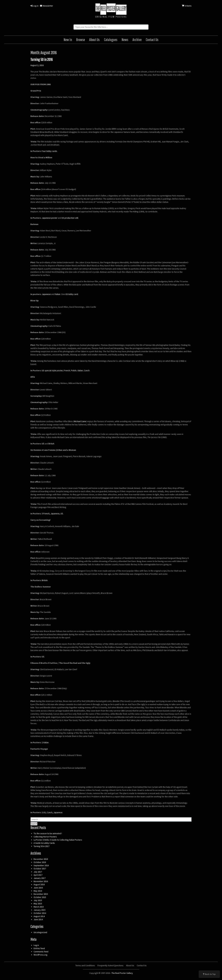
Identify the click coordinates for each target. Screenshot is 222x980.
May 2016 (38, 891)
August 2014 (39, 916)
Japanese (46, 294)
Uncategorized (40, 932)
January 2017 (40, 878)
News (125, 40)
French (67, 370)
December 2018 (41, 859)
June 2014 (38, 919)
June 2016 (38, 888)
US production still (70, 218)
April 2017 (38, 875)
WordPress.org (41, 955)
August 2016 (39, 884)
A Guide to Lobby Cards (44, 843)
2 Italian (45, 742)
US (43, 444)
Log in (34, 6)
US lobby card (72, 294)
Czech (87, 370)
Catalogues (111, 40)
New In (68, 40)
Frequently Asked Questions (110, 965)
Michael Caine (80, 421)
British (51, 444)
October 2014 (40, 913)
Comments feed (41, 952)
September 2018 (41, 865)
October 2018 (40, 862)
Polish (74, 370)
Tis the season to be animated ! (48, 833)
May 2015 (38, 904)
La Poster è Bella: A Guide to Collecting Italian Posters (58, 840)
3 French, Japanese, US (52, 514)
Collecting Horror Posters (45, 837)
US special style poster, (53, 370)
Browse (81, 40)
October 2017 (40, 869)
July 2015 (38, 900)
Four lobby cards (49, 151)
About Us (94, 40)
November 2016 (41, 881)
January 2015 (40, 910)
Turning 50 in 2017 (41, 846)
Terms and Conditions (85, 965)
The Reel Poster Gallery (111, 11)
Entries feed (39, 948)
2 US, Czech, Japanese (52, 812)
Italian (58, 294)
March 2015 (39, 907)
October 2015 (40, 897)
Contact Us (152, 40)
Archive (137, 40)
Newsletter (46, 6)
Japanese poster (50, 218)
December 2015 (41, 894)
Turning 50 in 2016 (42, 59)
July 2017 (38, 872)
